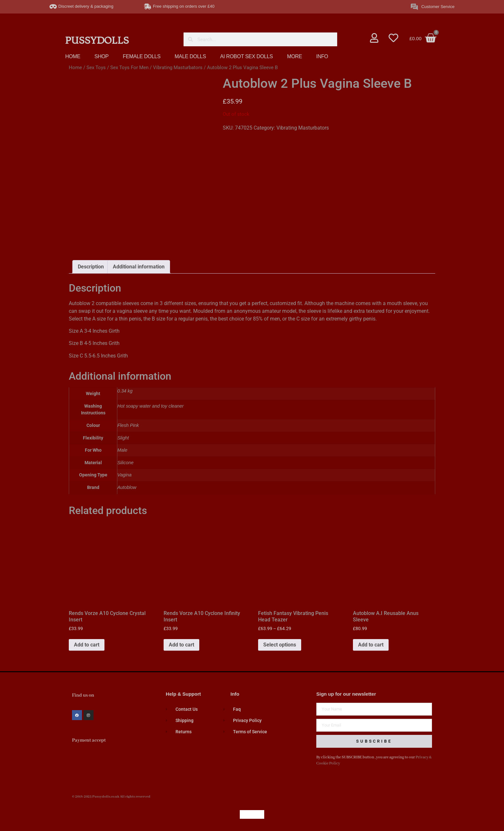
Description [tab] (91, 267)
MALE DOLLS (190, 56)
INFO (322, 56)
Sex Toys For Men (129, 68)
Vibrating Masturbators (178, 68)
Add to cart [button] (87, 645)
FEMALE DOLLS (142, 56)
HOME (73, 56)
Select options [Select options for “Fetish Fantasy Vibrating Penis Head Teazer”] (280, 645)
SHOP (102, 56)
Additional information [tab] (139, 267)
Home (75, 68)
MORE (295, 56)
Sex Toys (96, 68)
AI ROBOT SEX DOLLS (247, 56)
